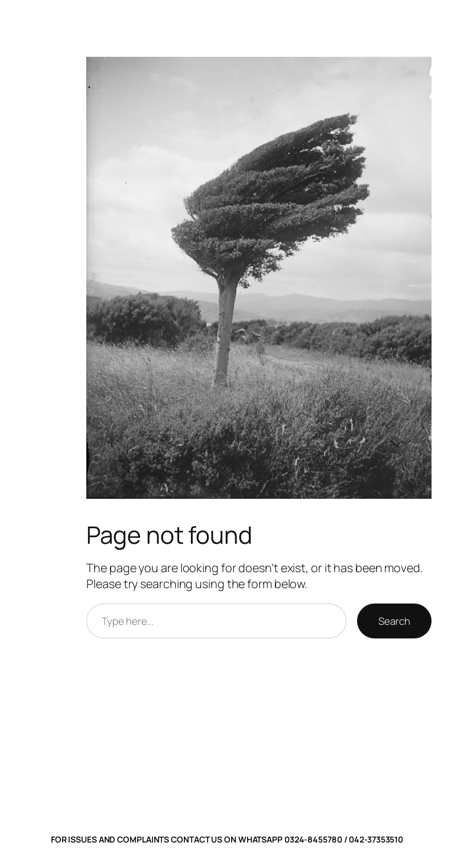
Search (394, 621)
